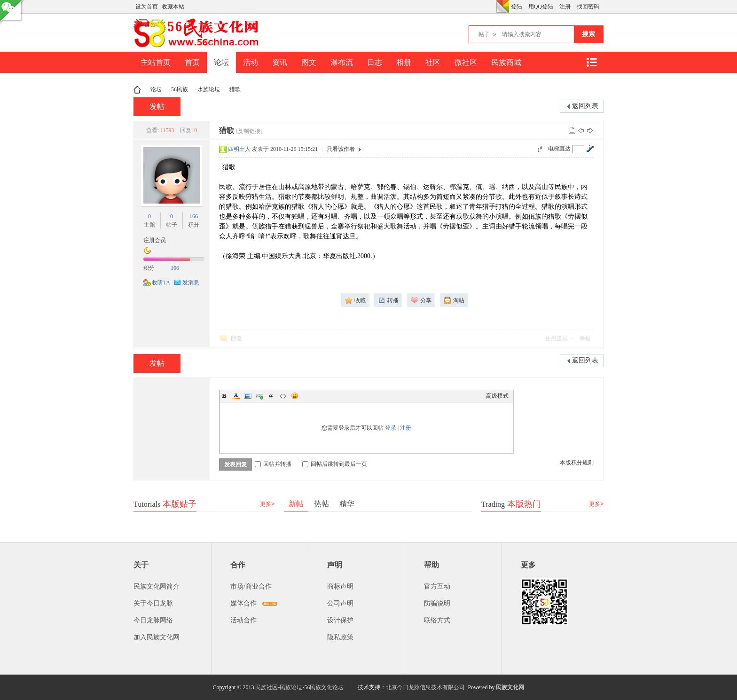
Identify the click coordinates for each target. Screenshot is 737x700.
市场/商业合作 (251, 586)
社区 (433, 62)
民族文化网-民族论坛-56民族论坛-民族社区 (137, 90)
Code (283, 396)
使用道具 (557, 338)
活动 (251, 62)
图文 (309, 62)
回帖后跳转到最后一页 (335, 464)
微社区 (466, 62)
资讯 (280, 62)
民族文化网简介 (157, 586)
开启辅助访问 (494, 7)
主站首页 (156, 62)
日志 (375, 62)
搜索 (588, 34)
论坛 (221, 62)
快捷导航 (591, 62)
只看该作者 (341, 149)
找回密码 (588, 7)
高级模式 (497, 396)
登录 (391, 428)
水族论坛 (209, 89)
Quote (271, 396)
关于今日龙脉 (153, 603)
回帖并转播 (273, 464)
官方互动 (437, 586)
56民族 (180, 89)
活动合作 (243, 620)
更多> (267, 504)
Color (236, 396)
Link (259, 396)
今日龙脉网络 (153, 620)
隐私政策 (340, 637)
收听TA (161, 283)
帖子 (484, 34)
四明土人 (239, 149)
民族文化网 (510, 687)
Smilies (295, 396)
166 (194, 216)
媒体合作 (243, 603)
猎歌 (235, 89)
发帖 (157, 106)
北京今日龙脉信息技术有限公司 (425, 687)
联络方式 (437, 620)
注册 (565, 7)
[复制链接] (249, 131)
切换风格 (502, 7)
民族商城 (506, 62)
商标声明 (340, 586)
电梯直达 (559, 149)
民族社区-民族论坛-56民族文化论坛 (299, 687)
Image (248, 396)
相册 (404, 62)
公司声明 (340, 603)
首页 (192, 62)
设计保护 (340, 620)
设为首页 (147, 7)
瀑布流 (342, 62)
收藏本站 (173, 7)
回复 (236, 338)
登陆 (517, 7)
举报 (585, 338)
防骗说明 (437, 603)
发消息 (191, 283)
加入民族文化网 (157, 637)
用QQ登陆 (541, 7)
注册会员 (155, 240)
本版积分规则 (577, 463)
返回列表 (585, 106)
